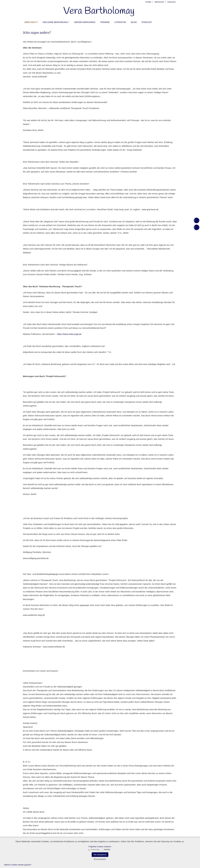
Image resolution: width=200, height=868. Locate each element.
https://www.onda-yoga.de (69, 334)
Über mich (30, 22)
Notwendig (95, 849)
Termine (105, 22)
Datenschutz (159, 2)
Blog (134, 22)
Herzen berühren (85, 22)
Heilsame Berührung (55, 22)
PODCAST (147, 22)
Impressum (172, 2)
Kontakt (148, 2)
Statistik (107, 849)
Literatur (120, 22)
